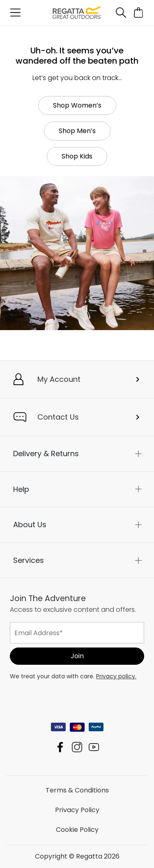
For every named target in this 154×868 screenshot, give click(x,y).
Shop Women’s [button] (77, 105)
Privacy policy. (116, 676)
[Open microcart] (139, 13)
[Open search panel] (121, 13)
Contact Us (58, 417)
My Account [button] (59, 379)
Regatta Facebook (60, 747)
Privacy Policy (77, 810)
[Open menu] (15, 13)
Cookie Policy (77, 830)
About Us (30, 525)
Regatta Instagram (77, 747)
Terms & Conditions (77, 790)
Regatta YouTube (94, 747)
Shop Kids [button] (77, 156)
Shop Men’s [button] (77, 131)
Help (21, 489)
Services (29, 560)
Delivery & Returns (46, 454)
